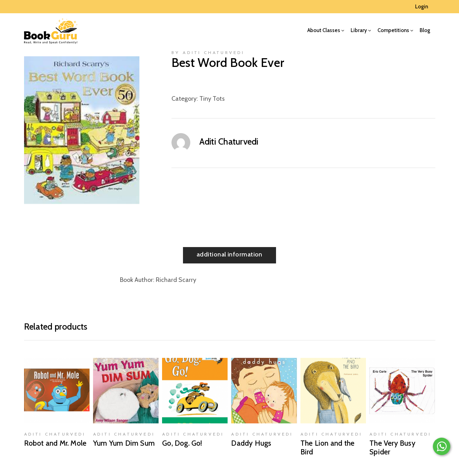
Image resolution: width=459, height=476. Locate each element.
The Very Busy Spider (392, 447)
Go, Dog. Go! (182, 443)
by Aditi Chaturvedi (208, 53)
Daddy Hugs (251, 443)
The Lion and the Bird (327, 447)
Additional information (229, 254)
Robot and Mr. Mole (55, 443)
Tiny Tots (212, 99)
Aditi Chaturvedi (229, 141)
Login (422, 7)
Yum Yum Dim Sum (124, 443)
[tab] (229, 255)
